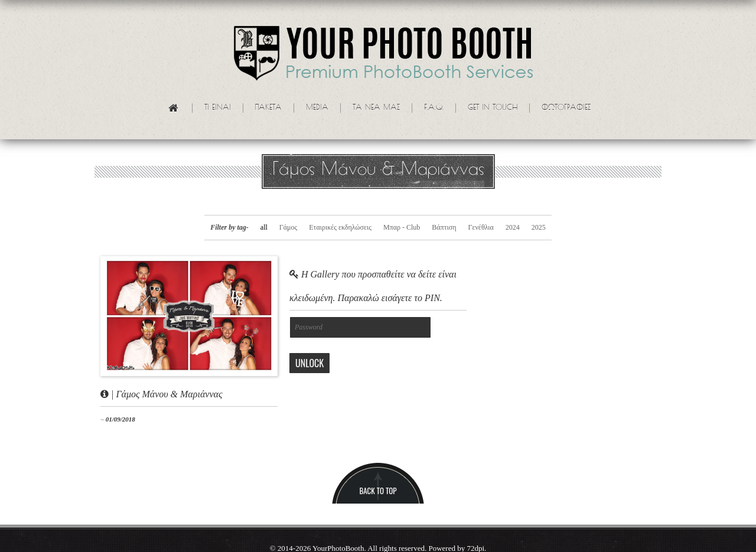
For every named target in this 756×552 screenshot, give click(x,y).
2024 (513, 227)
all (264, 227)
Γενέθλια (480, 227)
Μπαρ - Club (402, 227)
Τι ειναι (218, 108)
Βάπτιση (444, 227)
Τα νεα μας (376, 108)
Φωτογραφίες (566, 108)
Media (317, 108)
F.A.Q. (434, 108)
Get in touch (493, 108)
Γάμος (288, 227)
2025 (539, 227)
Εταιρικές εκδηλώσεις (340, 227)
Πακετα (268, 108)
